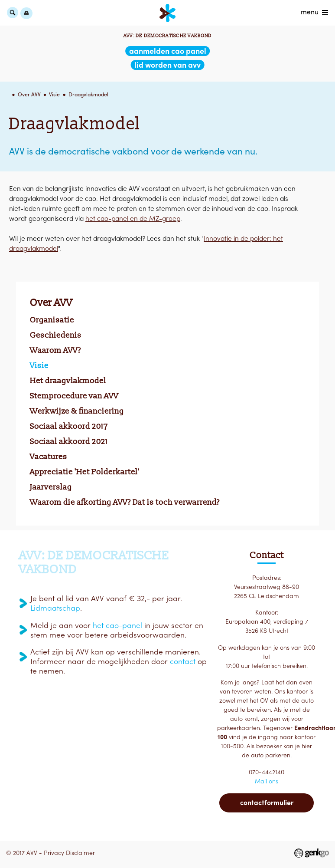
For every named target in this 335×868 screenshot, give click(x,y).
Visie (54, 94)
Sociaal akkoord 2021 (69, 441)
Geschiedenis (56, 335)
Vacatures (49, 457)
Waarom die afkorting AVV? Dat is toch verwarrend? (125, 502)
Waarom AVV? (55, 350)
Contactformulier (267, 802)
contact (183, 661)
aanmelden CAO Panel (168, 51)
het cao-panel (117, 625)
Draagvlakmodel (88, 94)
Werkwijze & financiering (77, 411)
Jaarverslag (51, 487)
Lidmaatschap (55, 608)
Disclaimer (80, 853)
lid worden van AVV (167, 65)
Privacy (54, 853)
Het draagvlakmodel (68, 381)
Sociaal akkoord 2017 (69, 426)
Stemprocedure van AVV (74, 396)
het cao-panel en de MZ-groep (133, 219)
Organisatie (52, 320)
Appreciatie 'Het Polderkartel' (85, 472)
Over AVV (29, 94)
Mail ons (267, 781)
